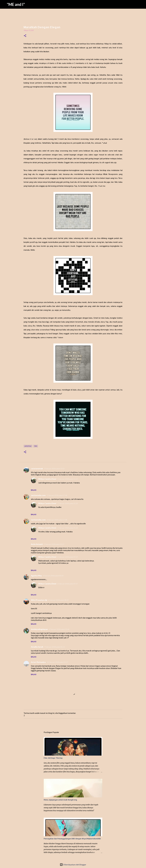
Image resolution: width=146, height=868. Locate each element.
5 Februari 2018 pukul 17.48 (57, 495)
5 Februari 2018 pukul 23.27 (54, 544)
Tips (36, 446)
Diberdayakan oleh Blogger (73, 865)
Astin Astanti (37, 544)
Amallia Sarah (37, 647)
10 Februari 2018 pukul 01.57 (57, 662)
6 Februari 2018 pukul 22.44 (59, 629)
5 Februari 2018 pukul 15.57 (68, 479)
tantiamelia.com (38, 495)
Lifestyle (28, 446)
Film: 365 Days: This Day (53, 758)
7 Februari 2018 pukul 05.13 (54, 647)
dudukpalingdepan (39, 629)
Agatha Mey (36, 576)
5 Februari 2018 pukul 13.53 (54, 469)
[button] (25, 36)
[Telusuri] (143, 4)
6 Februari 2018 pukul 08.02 (58, 600)
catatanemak (37, 468)
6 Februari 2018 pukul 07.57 (68, 557)
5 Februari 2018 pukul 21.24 (68, 528)
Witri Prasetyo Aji (39, 600)
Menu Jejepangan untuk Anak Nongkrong (60, 800)
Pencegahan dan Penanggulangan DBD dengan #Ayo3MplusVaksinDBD (72, 839)
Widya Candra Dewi (47, 479)
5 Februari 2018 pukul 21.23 (68, 503)
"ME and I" (16, 4)
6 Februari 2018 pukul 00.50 (53, 576)
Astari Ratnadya (38, 662)
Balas (34, 490)
